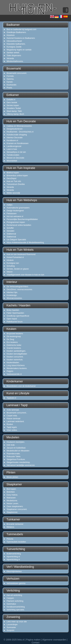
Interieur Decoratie (15, 138)
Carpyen (10, 598)
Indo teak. (11, 445)
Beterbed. (11, 492)
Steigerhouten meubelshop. (18, 462)
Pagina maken (33, 640)
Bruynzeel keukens (15, 334)
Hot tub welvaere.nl (15, 216)
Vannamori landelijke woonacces (21, 465)
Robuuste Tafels (14, 457)
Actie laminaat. (13, 410)
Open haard (12, 319)
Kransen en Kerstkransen (18, 143)
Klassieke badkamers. (16, 44)
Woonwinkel (12, 161)
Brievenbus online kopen (17, 176)
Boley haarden (13, 310)
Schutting (11, 266)
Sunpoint (10, 630)
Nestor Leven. (13, 504)
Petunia (10, 539)
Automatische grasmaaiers (18, 208)
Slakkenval (11, 234)
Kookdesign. (12, 295)
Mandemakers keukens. (17, 368)
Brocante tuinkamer (15, 524)
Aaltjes (10, 205)
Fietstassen (12, 214)
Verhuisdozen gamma (16, 583)
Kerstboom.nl (12, 140)
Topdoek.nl (11, 398)
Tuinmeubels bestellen (16, 542)
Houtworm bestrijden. (16, 442)
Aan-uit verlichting (14, 595)
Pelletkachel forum (15, 322)
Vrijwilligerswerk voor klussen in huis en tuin (25, 275)
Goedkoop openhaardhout (18, 316)
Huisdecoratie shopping (17, 135)
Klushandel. (12, 85)
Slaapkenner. (12, 512)
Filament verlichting (15, 601)
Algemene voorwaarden (54, 640)
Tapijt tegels (12, 427)
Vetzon (10, 272)
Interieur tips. (12, 292)
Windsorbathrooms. (15, 61)
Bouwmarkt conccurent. (17, 73)
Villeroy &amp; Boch (15, 114)
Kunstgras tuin (13, 263)
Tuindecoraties (13, 155)
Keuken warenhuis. (15, 360)
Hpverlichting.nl (13, 557)
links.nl (21, 640)
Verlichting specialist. (16, 610)
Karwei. (10, 82)
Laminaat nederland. (15, 421)
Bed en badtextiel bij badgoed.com (21, 29)
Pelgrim (10, 371)
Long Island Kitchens (16, 365)
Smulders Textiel (14, 108)
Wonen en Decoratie (15, 158)
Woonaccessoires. (15, 298)
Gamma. (10, 79)
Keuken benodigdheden (17, 354)
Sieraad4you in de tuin (16, 152)
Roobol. (10, 424)
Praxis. (10, 88)
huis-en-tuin (33, 11)
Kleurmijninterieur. (14, 571)
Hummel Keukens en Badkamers (21, 38)
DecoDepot (11, 178)
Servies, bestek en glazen (18, 269)
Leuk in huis (12, 149)
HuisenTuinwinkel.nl (15, 257)
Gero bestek (12, 103)
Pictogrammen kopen (16, 222)
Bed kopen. (12, 489)
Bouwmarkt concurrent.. (17, 413)
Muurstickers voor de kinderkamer (21, 386)
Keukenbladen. (13, 363)
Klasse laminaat (13, 419)
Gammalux (11, 604)
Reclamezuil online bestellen (19, 225)
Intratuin (10, 260)
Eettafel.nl (11, 100)
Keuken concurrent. (15, 357)
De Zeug (10, 339)
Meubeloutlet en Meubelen (18, 451)
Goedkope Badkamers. (17, 32)
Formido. (10, 76)
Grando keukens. (14, 348)
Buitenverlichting (14, 554)
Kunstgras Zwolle (14, 47)
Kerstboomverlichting (16, 607)
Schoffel (10, 228)
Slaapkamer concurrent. (17, 509)
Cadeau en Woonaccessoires (19, 126)
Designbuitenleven (15, 129)
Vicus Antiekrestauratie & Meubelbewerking (25, 243)
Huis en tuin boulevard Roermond (21, 254)
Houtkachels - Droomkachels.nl (20, 132)
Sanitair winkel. (13, 53)
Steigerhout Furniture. (16, 459)
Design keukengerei (15, 211)
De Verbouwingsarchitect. (18, 287)
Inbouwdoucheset (14, 41)
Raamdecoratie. (13, 454)
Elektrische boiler (14, 345)
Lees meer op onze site (17, 622)
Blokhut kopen (13, 173)
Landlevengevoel (14, 146)
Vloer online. (12, 430)
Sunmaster (11, 627)
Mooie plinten (12, 477)
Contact (35, 643)
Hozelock (11, 35)
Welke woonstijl (13, 193)
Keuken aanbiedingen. (16, 351)
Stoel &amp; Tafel (14, 111)
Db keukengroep (14, 336)
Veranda (10, 58)
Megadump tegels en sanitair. (19, 50)
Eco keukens (12, 342)
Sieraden (10, 231)
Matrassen (11, 498)
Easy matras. (12, 495)
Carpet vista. (12, 416)
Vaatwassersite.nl (14, 374)
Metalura (10, 527)
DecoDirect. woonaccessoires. (20, 289)
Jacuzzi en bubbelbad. (16, 448)
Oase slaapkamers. (15, 506)
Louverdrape (12, 625)
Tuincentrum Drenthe (16, 184)
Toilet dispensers (14, 56)
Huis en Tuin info (14, 181)
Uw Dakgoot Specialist (16, 240)
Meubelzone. (12, 501)
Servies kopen (13, 105)
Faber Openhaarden (15, 313)
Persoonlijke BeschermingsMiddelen (22, 219)
